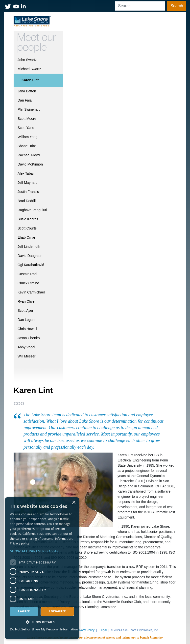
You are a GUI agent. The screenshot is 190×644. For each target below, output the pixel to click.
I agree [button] (24, 611)
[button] (42, 551)
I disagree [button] (57, 611)
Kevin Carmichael (31, 292)
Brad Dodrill (27, 201)
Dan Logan (26, 320)
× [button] (74, 503)
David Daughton (30, 256)
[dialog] (42, 568)
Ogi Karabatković (31, 265)
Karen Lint (30, 80)
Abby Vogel (26, 347)
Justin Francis (28, 192)
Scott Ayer (25, 311)
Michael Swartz (29, 69)
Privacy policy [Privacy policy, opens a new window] (20, 543)
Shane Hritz (27, 146)
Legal (103, 630)
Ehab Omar (26, 237)
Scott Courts (27, 228)
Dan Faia (25, 100)
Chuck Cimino (28, 283)
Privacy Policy (85, 630)
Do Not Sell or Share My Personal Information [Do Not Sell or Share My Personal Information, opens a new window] (44, 629)
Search (177, 6)
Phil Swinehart (29, 109)
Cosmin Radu (28, 274)
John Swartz (27, 60)
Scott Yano (26, 128)
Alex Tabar (26, 173)
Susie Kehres (28, 219)
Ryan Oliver (27, 301)
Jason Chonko (29, 338)
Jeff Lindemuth (29, 247)
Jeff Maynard (28, 183)
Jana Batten (27, 91)
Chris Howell (27, 329)
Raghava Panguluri (32, 210)
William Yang (27, 137)
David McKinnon (30, 164)
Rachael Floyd (29, 155)
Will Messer (26, 356)
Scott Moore (27, 119)
